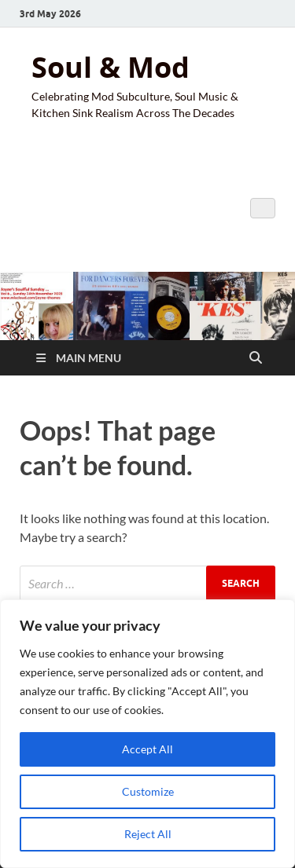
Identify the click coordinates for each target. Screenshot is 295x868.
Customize (148, 791)
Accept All (147, 749)
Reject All (148, 834)
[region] (147, 734)
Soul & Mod (111, 67)
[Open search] (256, 358)
